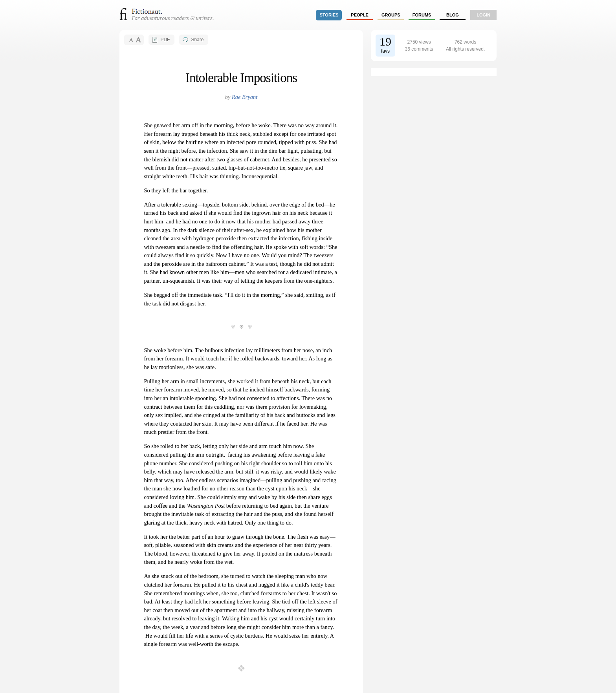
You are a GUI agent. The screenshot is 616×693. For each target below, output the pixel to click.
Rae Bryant (245, 97)
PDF (165, 40)
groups (391, 15)
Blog (453, 15)
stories (329, 15)
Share (197, 40)
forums (422, 15)
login (483, 15)
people (360, 15)
